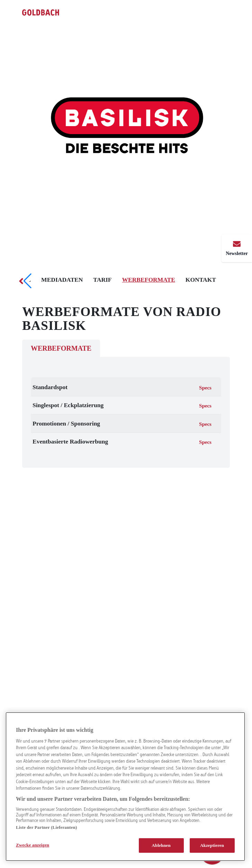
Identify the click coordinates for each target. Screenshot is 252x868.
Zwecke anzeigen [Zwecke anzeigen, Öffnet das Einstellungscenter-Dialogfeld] (33, 845)
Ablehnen (161, 845)
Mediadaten (62, 280)
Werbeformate (149, 280)
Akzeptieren (212, 845)
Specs (205, 388)
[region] (125, 787)
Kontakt (201, 280)
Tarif (102, 280)
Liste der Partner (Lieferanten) (46, 827)
